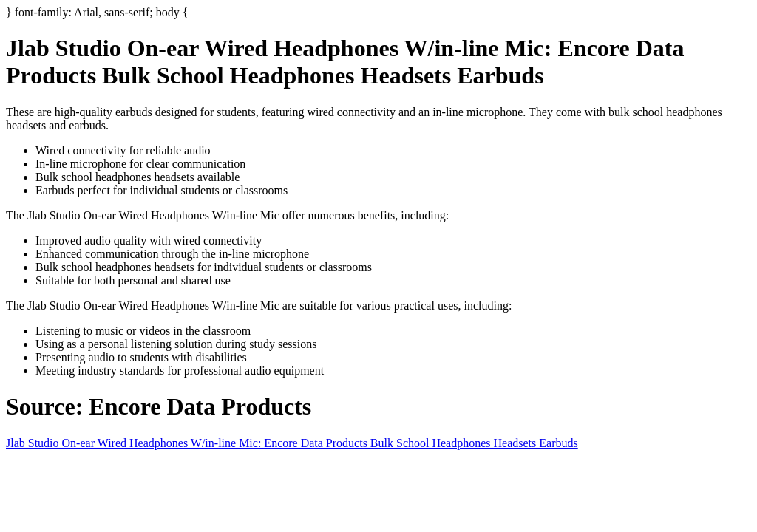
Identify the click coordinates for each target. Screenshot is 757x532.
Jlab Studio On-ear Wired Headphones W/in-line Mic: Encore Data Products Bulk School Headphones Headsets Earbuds (292, 443)
